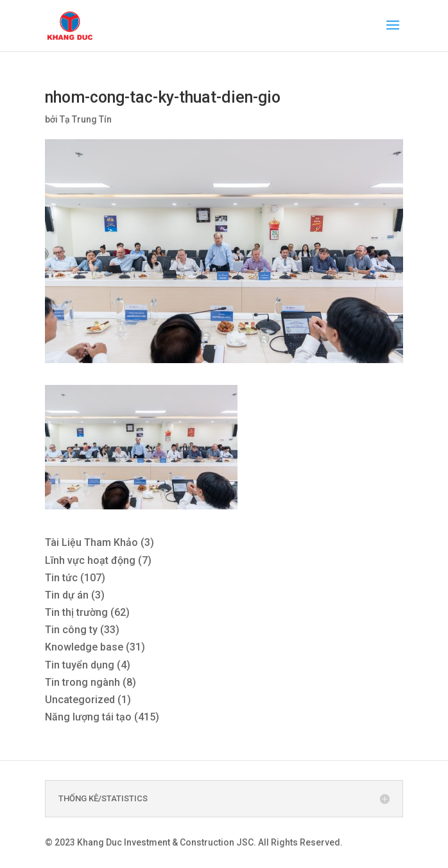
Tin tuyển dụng (80, 665)
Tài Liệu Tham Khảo (91, 542)
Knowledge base (84, 647)
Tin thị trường (76, 612)
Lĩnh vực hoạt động (90, 560)
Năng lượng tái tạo (88, 717)
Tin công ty (71, 630)
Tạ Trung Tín (86, 119)
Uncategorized (80, 700)
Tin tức (61, 578)
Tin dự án (67, 595)
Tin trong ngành (82, 682)
